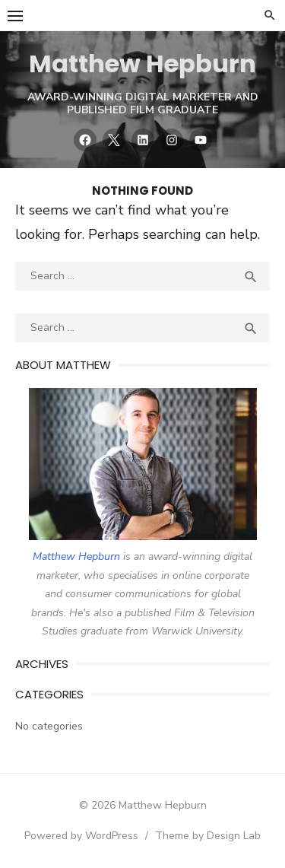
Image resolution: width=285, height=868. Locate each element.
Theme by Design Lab (208, 836)
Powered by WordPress (81, 836)
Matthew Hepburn (142, 64)
